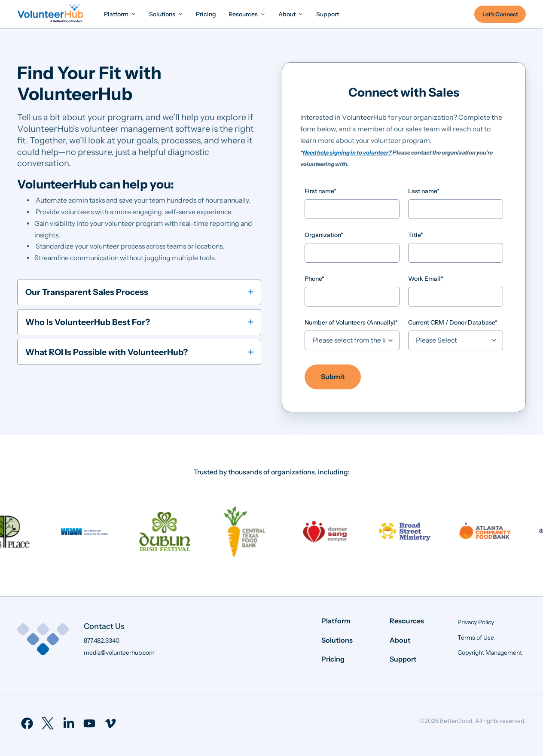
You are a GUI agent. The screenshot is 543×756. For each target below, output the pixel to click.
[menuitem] (120, 14)
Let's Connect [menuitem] (500, 14)
